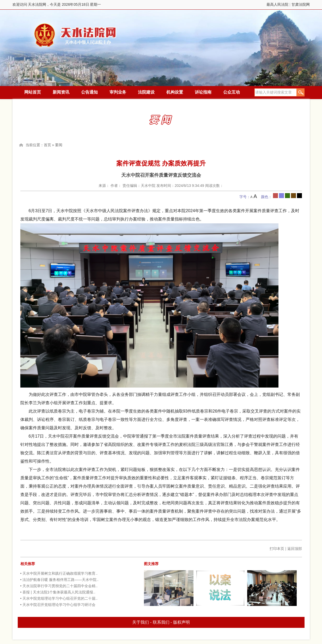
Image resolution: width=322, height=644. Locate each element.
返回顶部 (295, 549)
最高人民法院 (277, 4)
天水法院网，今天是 (76, 35)
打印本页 (277, 549)
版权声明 (181, 622)
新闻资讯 (61, 92)
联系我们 (161, 622)
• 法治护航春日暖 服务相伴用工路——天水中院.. (59, 580)
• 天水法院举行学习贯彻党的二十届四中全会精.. (59, 586)
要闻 (59, 145)
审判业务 (118, 92)
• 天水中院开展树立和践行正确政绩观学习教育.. (59, 573)
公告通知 (89, 92)
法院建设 (146, 92)
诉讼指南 (203, 92)
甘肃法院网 (301, 4)
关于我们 (141, 622)
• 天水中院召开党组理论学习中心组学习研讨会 (58, 605)
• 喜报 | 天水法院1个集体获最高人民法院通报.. (58, 592)
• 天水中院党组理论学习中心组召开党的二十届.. (59, 598)
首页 (47, 145)
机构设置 (175, 92)
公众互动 (232, 92)
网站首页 (33, 92)
